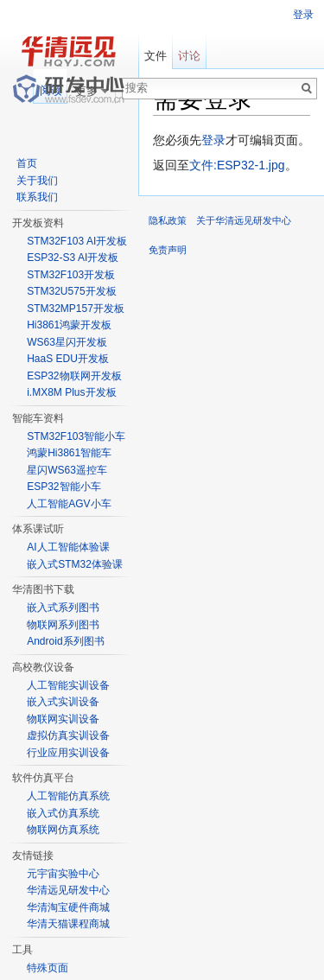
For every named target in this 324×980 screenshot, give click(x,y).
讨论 (189, 56)
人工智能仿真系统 (68, 796)
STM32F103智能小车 (76, 436)
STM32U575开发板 (71, 291)
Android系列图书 (65, 641)
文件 (156, 56)
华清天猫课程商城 (68, 924)
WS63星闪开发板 (67, 342)
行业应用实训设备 (68, 753)
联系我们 (37, 197)
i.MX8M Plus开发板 (71, 392)
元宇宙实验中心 (63, 874)
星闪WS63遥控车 (67, 470)
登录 (213, 140)
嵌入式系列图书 (63, 608)
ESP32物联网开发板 (74, 376)
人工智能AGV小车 (69, 504)
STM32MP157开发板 (76, 309)
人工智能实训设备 (68, 685)
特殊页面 (48, 968)
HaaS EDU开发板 (68, 359)
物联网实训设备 (63, 719)
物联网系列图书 (63, 625)
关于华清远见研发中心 (244, 220)
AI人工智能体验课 (68, 547)
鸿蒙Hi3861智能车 (69, 453)
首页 (27, 163)
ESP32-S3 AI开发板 (73, 258)
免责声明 (168, 250)
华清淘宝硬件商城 (68, 907)
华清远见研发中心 (68, 890)
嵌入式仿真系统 (63, 813)
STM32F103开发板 (71, 275)
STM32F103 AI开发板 (77, 241)
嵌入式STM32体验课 (75, 564)
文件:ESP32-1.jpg (237, 165)
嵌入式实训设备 (63, 702)
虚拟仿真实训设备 (68, 735)
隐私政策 (168, 220)
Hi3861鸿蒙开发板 (69, 325)
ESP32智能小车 (64, 487)
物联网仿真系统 (63, 830)
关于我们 (37, 181)
